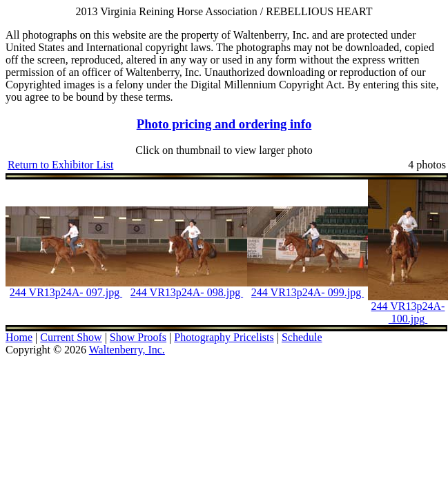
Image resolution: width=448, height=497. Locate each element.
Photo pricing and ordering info (224, 124)
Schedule (302, 337)
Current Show (71, 337)
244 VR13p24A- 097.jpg (66, 292)
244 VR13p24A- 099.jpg (308, 292)
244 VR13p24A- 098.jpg (187, 292)
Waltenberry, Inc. (127, 350)
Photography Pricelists (224, 337)
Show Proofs (138, 337)
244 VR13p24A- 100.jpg (408, 312)
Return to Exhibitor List (60, 165)
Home (19, 337)
